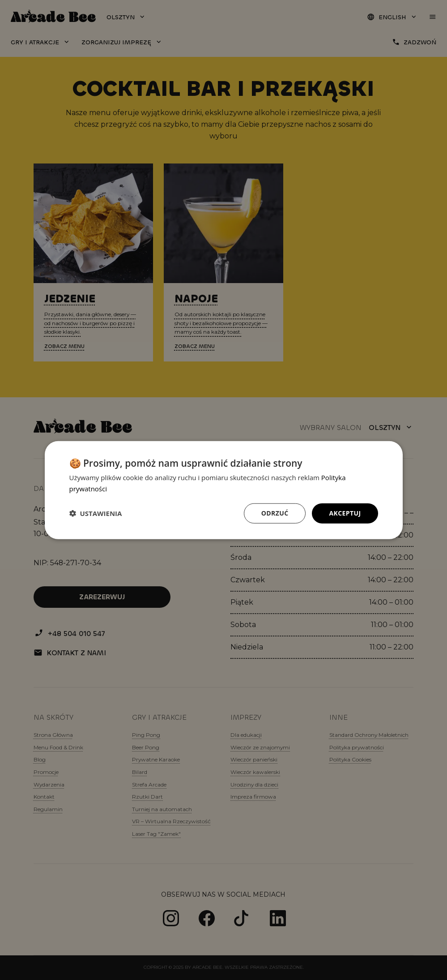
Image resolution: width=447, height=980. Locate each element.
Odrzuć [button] (275, 513)
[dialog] (224, 490)
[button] (96, 513)
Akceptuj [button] (345, 513)
